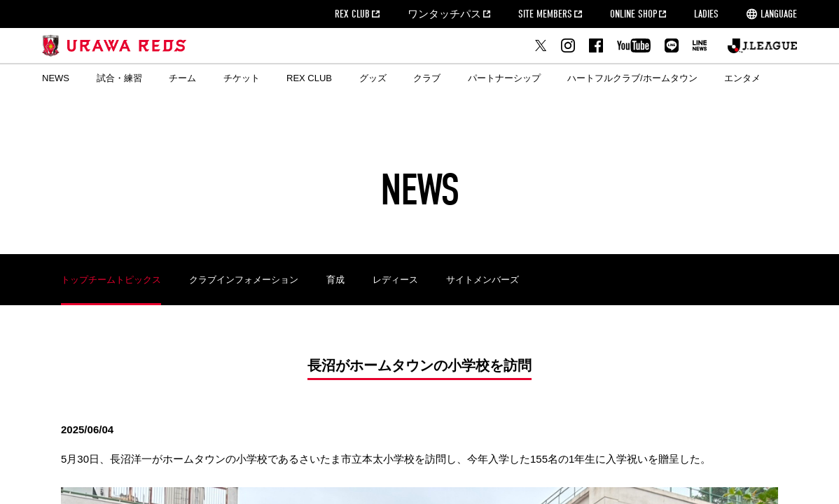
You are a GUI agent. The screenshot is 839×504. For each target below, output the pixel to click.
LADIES (706, 14)
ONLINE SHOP (633, 14)
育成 (335, 280)
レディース (395, 280)
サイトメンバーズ (483, 280)
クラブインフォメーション (244, 280)
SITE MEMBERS (545, 14)
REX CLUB (352, 14)
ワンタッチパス (444, 14)
